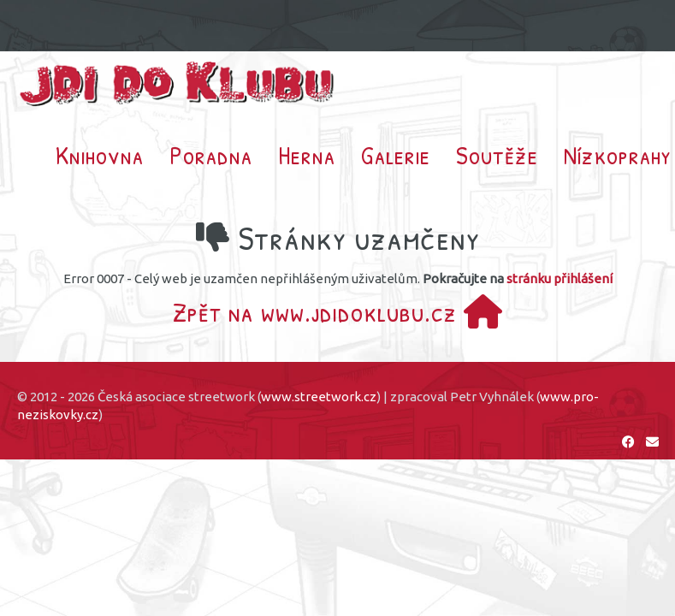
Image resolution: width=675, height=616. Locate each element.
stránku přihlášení (560, 278)
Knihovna (100, 155)
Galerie (396, 155)
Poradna (211, 155)
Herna (307, 155)
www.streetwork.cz (319, 397)
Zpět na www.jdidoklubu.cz (338, 312)
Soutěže (497, 155)
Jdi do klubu (178, 84)
